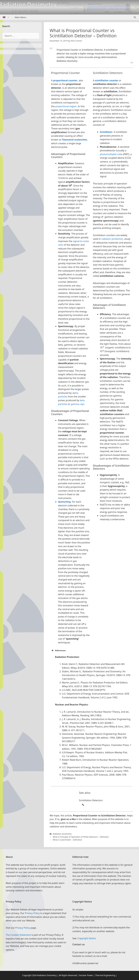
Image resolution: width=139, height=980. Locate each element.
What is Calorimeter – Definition (67, 840)
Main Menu (21, 17)
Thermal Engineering (105, 975)
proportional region (66, 106)
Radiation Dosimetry (62, 834)
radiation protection (112, 239)
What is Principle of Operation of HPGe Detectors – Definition (81, 837)
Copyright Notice (87, 938)
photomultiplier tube (111, 154)
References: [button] (59, 650)
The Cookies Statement (18, 935)
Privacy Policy (32, 913)
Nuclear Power (86, 975)
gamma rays (78, 404)
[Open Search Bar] (135, 17)
